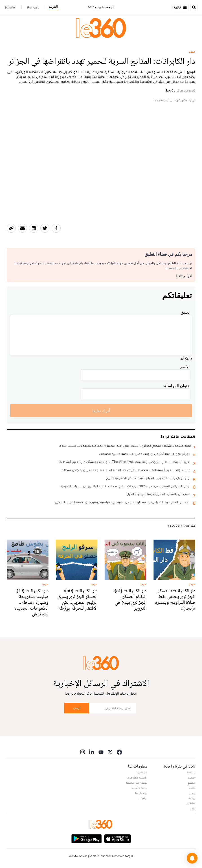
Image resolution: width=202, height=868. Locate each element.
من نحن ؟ (142, 772)
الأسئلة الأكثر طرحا (137, 778)
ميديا (192, 52)
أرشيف (143, 798)
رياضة (192, 798)
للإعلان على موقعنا (137, 783)
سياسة (191, 772)
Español (10, 7)
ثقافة (192, 788)
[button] (192, 858)
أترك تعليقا (101, 411)
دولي (193, 808)
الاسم (185, 367)
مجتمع (191, 783)
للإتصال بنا (141, 793)
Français (33, 7)
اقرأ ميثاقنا (184, 276)
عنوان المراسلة (177, 386)
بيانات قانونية (140, 788)
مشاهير (191, 803)
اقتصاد (191, 778)
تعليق (185, 312)
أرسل (77, 708)
